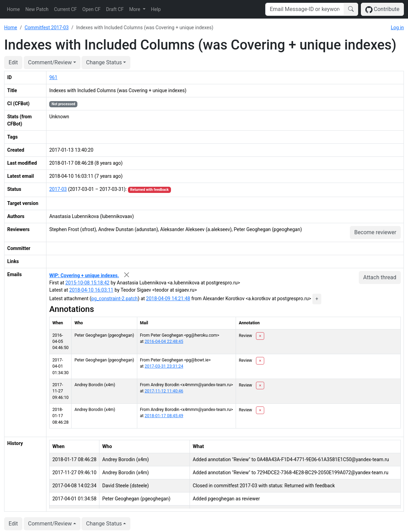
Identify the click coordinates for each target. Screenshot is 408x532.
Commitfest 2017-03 (46, 28)
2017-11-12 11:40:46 (164, 391)
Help (156, 9)
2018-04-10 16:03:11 (91, 290)
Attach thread (380, 277)
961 (53, 77)
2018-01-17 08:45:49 (164, 416)
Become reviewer (375, 232)
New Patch (37, 9)
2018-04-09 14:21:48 (168, 298)
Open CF (91, 9)
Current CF (65, 9)
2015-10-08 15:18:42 (87, 283)
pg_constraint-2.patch (114, 298)
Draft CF (115, 9)
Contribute (382, 9)
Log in (397, 28)
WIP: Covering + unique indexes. (84, 275)
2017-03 (58, 189)
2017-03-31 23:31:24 (164, 366)
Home (13, 9)
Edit (13, 62)
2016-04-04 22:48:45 (164, 341)
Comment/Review (50, 62)
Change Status (104, 62)
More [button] (135, 9)
